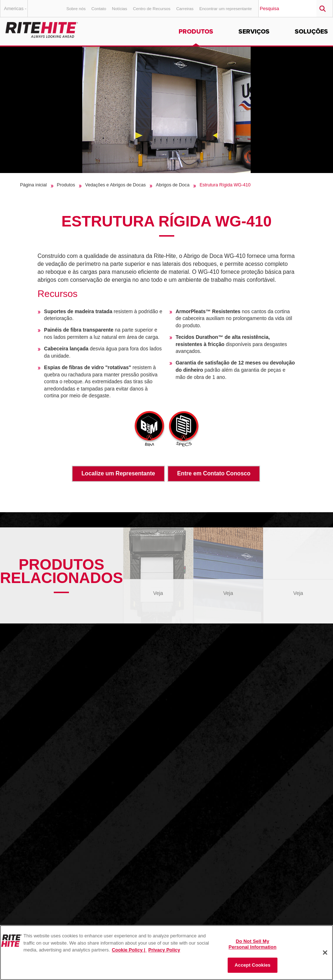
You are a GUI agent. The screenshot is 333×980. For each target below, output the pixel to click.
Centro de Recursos (152, 8)
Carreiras (185, 8)
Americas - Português (15, 11)
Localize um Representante (118, 473)
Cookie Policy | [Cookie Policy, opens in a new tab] (129, 950)
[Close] (325, 953)
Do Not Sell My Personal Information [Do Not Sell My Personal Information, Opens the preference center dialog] (253, 944)
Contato (99, 8)
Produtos (196, 32)
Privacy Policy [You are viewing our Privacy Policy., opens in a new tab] (164, 950)
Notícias (119, 8)
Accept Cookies (252, 965)
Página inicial (33, 185)
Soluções (311, 32)
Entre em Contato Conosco (214, 473)
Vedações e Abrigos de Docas (115, 185)
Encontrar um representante (225, 8)
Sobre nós (76, 8)
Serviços (254, 32)
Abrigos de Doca (173, 185)
